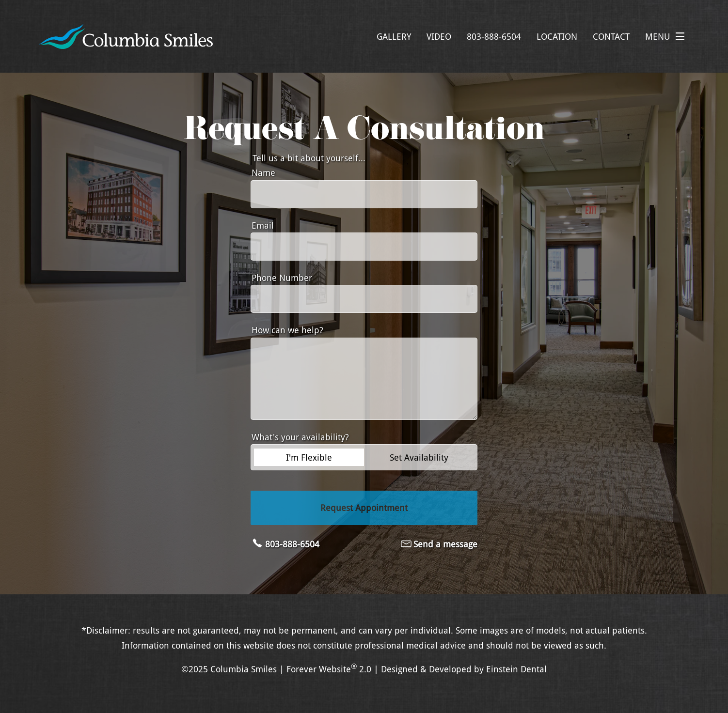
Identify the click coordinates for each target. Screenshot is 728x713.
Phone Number (282, 278)
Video (439, 36)
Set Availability (419, 457)
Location (557, 36)
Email (263, 225)
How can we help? (287, 330)
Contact (611, 36)
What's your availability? (300, 437)
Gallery (394, 36)
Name (263, 172)
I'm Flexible (309, 457)
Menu (667, 36)
